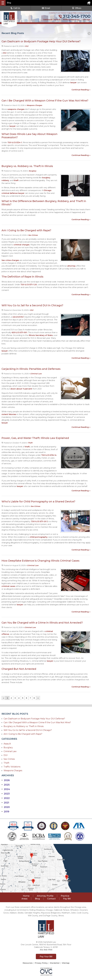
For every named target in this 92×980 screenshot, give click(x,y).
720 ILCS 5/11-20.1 (39, 521)
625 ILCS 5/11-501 (19, 332)
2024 (6, 789)
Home (26, 896)
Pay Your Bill (46, 957)
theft (16, 180)
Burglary (33, 171)
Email (46, 8)
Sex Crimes (33, 235)
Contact (51, 899)
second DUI (18, 317)
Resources (28, 963)
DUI (27, 46)
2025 (6, 785)
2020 (6, 807)
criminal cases (8, 586)
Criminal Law (36, 374)
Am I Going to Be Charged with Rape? (23, 734)
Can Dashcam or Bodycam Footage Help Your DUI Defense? (34, 719)
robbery (5, 180)
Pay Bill (67, 899)
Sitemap (66, 963)
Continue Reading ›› (81, 90)
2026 (6, 780)
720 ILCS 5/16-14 (49, 455)
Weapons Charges (34, 105)
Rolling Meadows (71, 20)
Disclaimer (55, 963)
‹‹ (4, 698)
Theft (30, 443)
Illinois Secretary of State (41, 335)
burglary (46, 178)
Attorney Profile (45, 896)
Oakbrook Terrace (52, 20)
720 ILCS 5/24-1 (15, 142)
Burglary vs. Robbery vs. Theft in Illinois (24, 726)
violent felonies (9, 414)
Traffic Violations (12, 767)
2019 (5, 812)
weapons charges (16, 109)
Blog (37, 899)
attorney (71, 266)
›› (38, 698)
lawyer (73, 83)
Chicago (86, 20)
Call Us (15, 8)
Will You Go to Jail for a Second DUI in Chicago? (28, 730)
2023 (6, 794)
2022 (6, 798)
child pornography (38, 537)
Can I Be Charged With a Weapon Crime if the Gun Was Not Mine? (37, 722)
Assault (7, 744)
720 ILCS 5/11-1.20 (29, 285)
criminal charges (22, 245)
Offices (77, 8)
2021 (5, 803)
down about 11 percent (21, 389)
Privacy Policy (41, 963)
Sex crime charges (10, 260)
